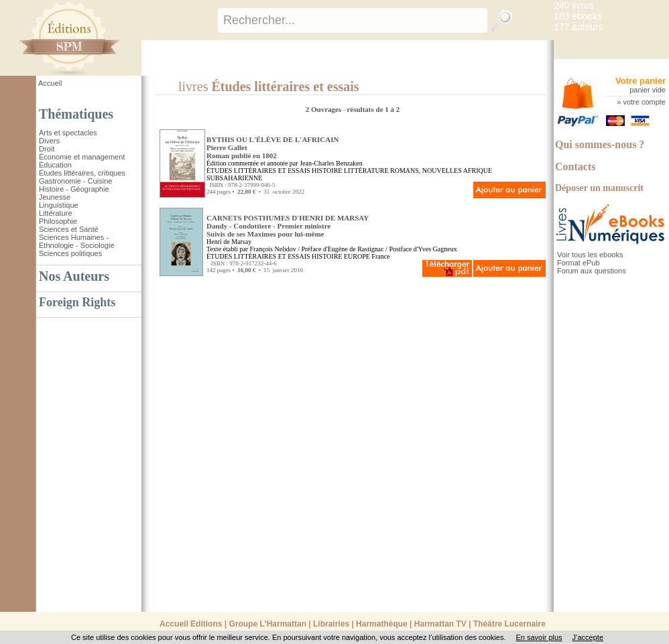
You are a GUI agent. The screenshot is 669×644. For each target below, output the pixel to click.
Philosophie (58, 221)
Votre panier (641, 81)
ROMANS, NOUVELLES (426, 171)
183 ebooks (578, 16)
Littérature (56, 213)
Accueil (50, 83)
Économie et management (82, 157)
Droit (47, 149)
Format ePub (579, 263)
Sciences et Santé (69, 229)
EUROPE (357, 256)
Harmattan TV (440, 624)
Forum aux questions (592, 271)
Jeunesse (55, 197)
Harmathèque (382, 624)
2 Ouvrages (324, 109)
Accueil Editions (191, 624)
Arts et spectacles (68, 133)
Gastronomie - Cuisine (75, 181)
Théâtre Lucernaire (509, 624)
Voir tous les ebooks (590, 255)
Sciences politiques (70, 253)
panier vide (648, 90)
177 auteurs (579, 27)
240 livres (574, 5)
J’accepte (588, 637)
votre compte (644, 102)
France (380, 256)
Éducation (55, 165)
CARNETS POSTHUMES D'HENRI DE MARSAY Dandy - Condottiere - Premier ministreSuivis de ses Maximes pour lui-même (288, 226)
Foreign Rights (77, 302)
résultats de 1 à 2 (373, 109)
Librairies (331, 624)
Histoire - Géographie (74, 189)
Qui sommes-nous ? (600, 144)
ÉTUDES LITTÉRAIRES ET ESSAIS (258, 171)
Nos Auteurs (74, 276)
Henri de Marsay (229, 242)
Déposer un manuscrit (599, 188)
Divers (49, 141)
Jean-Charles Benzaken (331, 163)
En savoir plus (539, 637)
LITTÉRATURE (366, 171)
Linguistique (59, 205)
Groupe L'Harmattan (267, 624)
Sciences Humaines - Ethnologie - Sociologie (77, 241)
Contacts (575, 167)
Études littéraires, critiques (82, 173)
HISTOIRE (327, 171)
